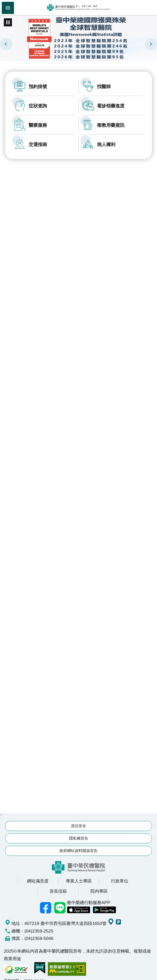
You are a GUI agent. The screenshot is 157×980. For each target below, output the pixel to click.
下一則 (151, 44)
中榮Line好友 (60, 902)
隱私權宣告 (79, 832)
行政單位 (120, 875)
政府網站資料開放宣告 (78, 845)
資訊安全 (78, 820)
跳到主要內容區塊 (3, 3)
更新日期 (11, 975)
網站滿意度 (38, 875)
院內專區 (99, 885)
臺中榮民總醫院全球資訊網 (78, 8)
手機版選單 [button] (8, 8)
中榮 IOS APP (78, 904)
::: (1, 16)
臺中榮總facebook (45, 902)
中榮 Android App (104, 904)
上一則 (6, 44)
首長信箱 (58, 885)
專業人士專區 (79, 875)
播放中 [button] (8, 22)
